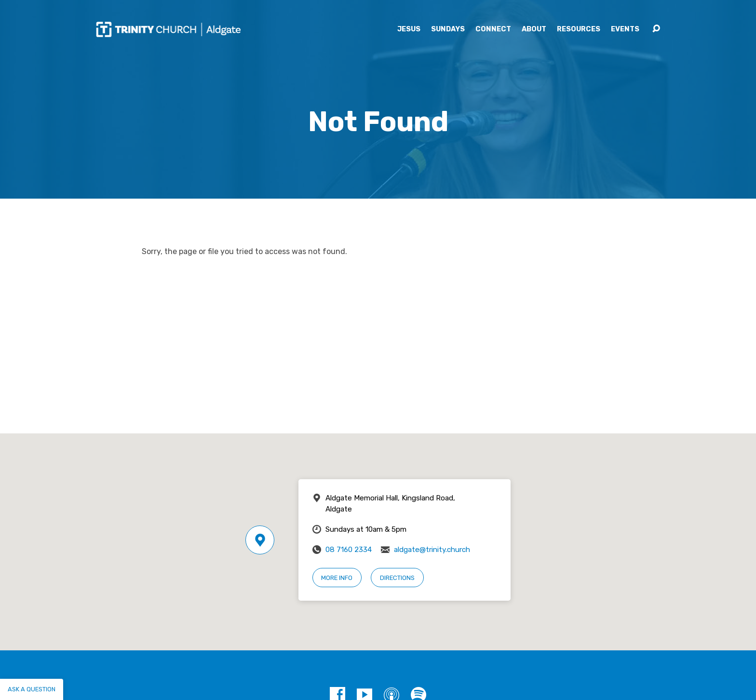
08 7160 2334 (349, 550)
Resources (579, 29)
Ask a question (32, 689)
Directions (397, 578)
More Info (337, 578)
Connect (493, 29)
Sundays (448, 29)
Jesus (409, 29)
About (534, 29)
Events (625, 29)
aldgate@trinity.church (432, 550)
